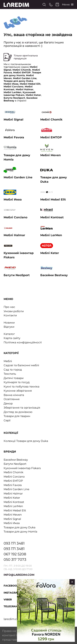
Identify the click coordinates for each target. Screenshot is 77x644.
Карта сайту (12, 338)
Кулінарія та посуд (17, 382)
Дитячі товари (14, 378)
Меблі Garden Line (16, 489)
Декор (8, 403)
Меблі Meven (13, 515)
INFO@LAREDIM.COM (19, 575)
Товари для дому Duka (20, 527)
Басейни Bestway (16, 460)
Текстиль (10, 374)
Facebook (11, 586)
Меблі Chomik (13, 472)
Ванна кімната (14, 395)
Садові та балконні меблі (21, 365)
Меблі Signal (12, 519)
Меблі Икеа (12, 523)
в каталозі (30, 42)
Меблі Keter (12, 498)
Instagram (12, 593)
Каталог (9, 334)
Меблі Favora (13, 485)
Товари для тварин (17, 416)
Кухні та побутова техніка (22, 386)
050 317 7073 (15, 560)
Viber (8, 600)
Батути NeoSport (15, 464)
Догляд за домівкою (18, 412)
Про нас (9, 307)
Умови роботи (14, 311)
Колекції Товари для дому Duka (26, 441)
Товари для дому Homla (20, 532)
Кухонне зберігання (18, 391)
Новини (9, 323)
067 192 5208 (15, 554)
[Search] (44, 5)
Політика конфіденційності (23, 342)
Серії (7, 420)
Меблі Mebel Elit (15, 510)
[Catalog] (68, 5)
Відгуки (9, 327)
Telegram (11, 606)
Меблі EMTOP (13, 481)
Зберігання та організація (22, 408)
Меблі (8, 361)
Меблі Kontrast (14, 502)
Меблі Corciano (14, 477)
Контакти (10, 315)
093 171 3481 (14, 543)
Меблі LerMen (13, 506)
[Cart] (57, 5)
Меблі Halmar (13, 493)
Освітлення (12, 399)
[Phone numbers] (51, 5)
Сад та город (13, 370)
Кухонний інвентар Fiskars (22, 468)
